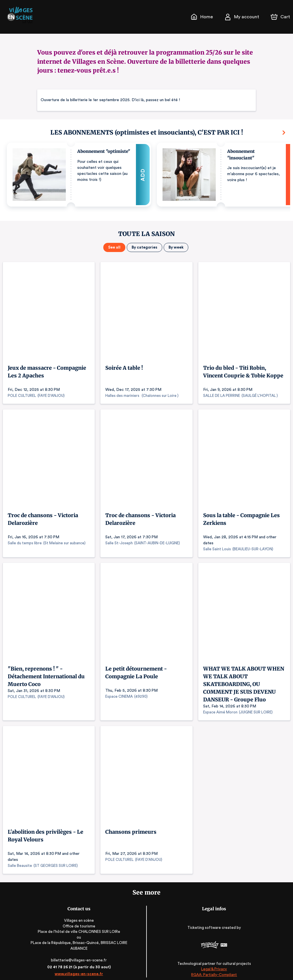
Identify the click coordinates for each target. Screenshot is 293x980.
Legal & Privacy (214, 963)
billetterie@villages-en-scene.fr (79, 954)
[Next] (284, 133)
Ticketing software (205, 921)
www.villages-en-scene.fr (79, 968)
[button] (79, 175)
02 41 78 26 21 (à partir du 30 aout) (79, 961)
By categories (144, 247)
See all (115, 247)
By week (175, 247)
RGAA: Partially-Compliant (214, 969)
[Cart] (281, 17)
